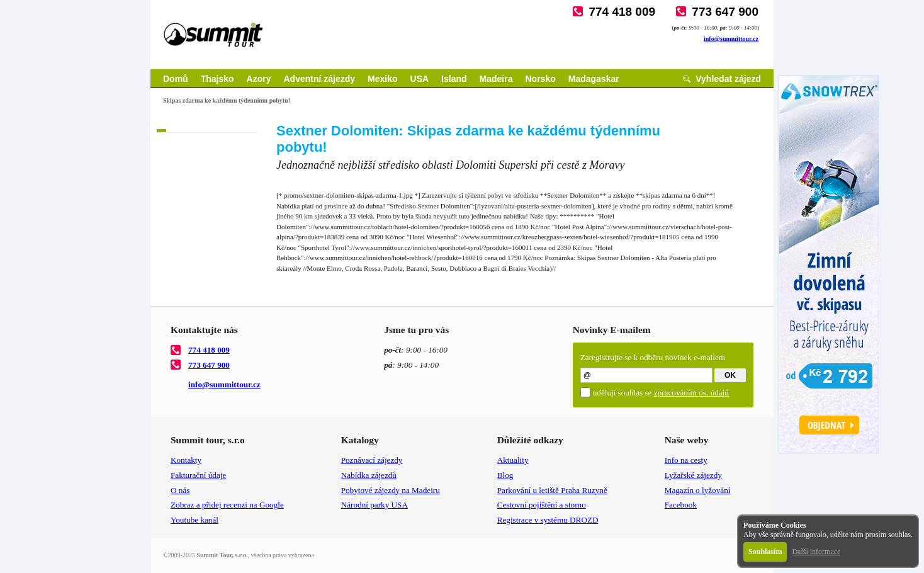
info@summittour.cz (731, 39)
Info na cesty (686, 460)
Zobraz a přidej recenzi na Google (227, 505)
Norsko (541, 79)
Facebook (681, 505)
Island (454, 79)
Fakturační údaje (198, 475)
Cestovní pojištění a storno (542, 505)
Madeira (496, 79)
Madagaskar (594, 79)
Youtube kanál (194, 520)
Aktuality (513, 460)
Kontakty (186, 460)
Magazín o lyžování (698, 490)
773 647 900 (725, 12)
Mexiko (382, 79)
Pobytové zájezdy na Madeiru (391, 490)
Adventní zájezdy (319, 79)
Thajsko (217, 79)
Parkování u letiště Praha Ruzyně (552, 490)
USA (420, 79)
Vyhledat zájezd (728, 79)
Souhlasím (765, 552)
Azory (259, 79)
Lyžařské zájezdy (693, 475)
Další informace (816, 552)
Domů (176, 79)
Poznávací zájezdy (372, 460)
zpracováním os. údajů (691, 393)
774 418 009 (622, 12)
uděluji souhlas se (661, 393)
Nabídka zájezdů (369, 475)
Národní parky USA (375, 505)
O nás (180, 490)
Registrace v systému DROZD (548, 520)
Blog (505, 475)
